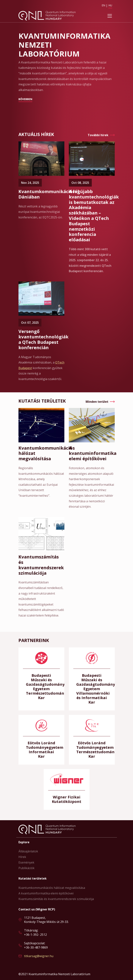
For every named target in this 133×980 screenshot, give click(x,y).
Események (26, 862)
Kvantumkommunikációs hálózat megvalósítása (52, 888)
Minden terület (97, 402)
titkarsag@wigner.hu (39, 956)
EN (103, 5)
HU (110, 5)
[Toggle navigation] (110, 16)
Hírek (22, 857)
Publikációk (26, 868)
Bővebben (25, 99)
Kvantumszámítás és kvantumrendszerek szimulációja (56, 899)
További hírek (98, 135)
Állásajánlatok (28, 851)
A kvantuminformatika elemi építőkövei (46, 893)
